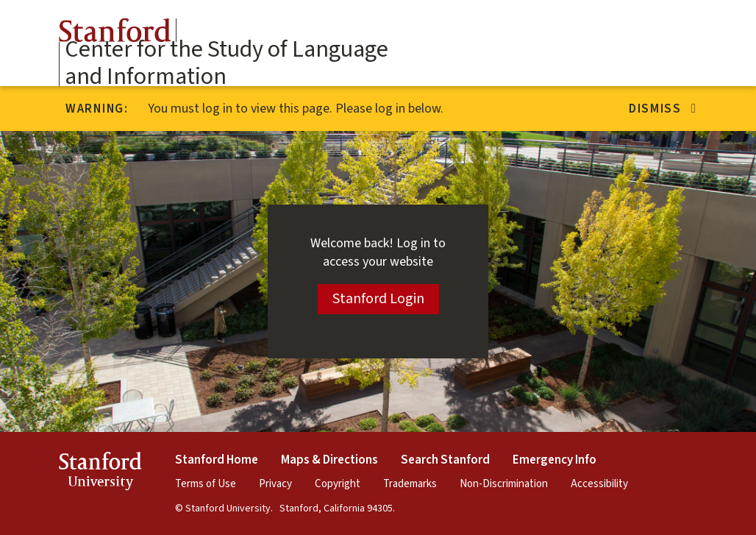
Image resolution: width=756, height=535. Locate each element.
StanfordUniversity (100, 474)
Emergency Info (554, 460)
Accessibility (599, 484)
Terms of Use (206, 484)
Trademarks (410, 484)
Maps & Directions (329, 460)
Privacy (275, 484)
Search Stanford (445, 460)
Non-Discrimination (504, 484)
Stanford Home (217, 460)
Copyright (338, 484)
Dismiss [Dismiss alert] (663, 109)
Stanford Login (378, 299)
